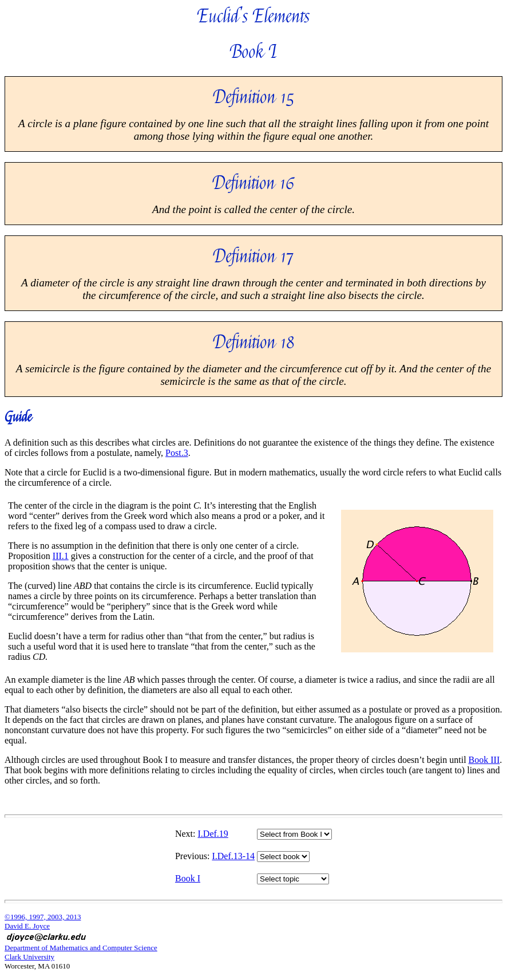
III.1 (61, 556)
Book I (188, 878)
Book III (484, 760)
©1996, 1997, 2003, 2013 (43, 917)
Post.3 (177, 453)
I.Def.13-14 (233, 856)
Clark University (29, 957)
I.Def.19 (213, 834)
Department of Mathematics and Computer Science (81, 948)
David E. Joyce (27, 926)
